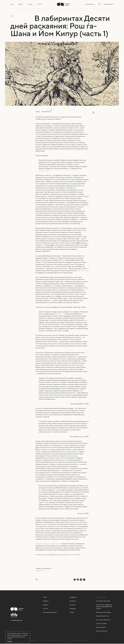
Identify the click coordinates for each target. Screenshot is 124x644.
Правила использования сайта (79, 640)
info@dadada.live (16, 620)
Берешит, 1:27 (43, 171)
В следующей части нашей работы (48, 544)
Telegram (73, 609)
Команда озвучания (50, 612)
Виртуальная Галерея (104, 612)
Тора (12, 4)
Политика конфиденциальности (53, 640)
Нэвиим (21, 4)
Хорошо (10, 641)
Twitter (72, 612)
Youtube (72, 605)
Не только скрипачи (103, 620)
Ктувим (30, 4)
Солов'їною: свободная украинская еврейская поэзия (104, 607)
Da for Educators (102, 631)
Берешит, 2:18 (60, 314)
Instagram (73, 597)
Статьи (39, 4)
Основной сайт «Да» (103, 601)
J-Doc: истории (101, 624)
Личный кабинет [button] (109, 4)
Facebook (73, 601)
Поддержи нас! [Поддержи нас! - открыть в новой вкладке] (40, 571)
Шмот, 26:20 (84, 271)
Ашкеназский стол (103, 616)
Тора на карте (101, 628)
